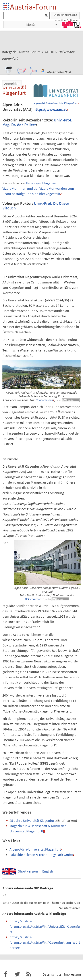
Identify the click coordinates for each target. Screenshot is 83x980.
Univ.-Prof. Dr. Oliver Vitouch (36, 206)
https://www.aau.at (50, 109)
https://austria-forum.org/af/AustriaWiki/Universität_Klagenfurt (45, 926)
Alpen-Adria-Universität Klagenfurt (56, 103)
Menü (31, 24)
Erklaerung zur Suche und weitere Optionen (65, 16)
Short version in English (36, 871)
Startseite (6, 7)
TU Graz (71, 24)
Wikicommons (44, 400)
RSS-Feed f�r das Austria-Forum (29, 974)
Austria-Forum (33, 7)
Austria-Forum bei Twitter (17, 974)
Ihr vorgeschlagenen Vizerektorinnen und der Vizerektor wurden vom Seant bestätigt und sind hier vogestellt (38, 188)
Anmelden (12, 84)
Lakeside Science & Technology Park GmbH (41, 855)
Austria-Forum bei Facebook (6, 974)
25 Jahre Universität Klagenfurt (33, 820)
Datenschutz (52, 974)
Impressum (72, 974)
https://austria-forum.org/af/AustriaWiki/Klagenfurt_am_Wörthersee (45, 942)
